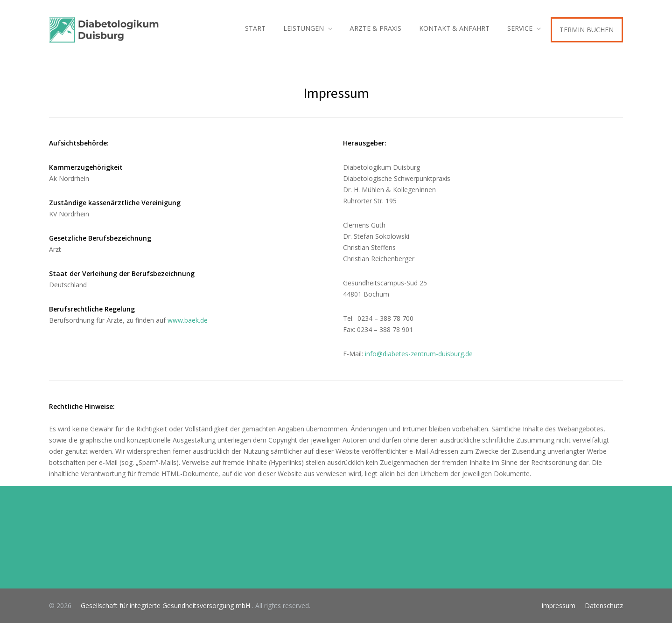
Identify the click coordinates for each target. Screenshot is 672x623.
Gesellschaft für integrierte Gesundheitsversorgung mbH (163, 606)
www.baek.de (188, 320)
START (255, 28)
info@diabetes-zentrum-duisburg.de (419, 354)
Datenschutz (604, 606)
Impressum (558, 606)
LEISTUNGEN (304, 28)
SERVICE (520, 28)
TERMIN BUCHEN (587, 30)
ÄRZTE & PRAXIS (375, 28)
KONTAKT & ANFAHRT (454, 28)
